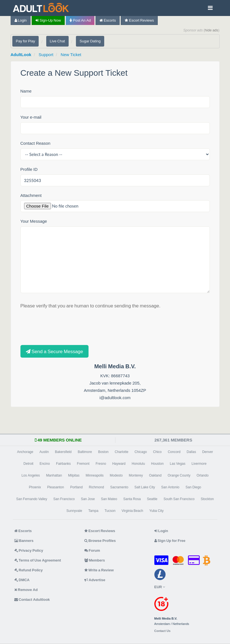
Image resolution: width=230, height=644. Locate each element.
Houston (157, 464)
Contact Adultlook (32, 600)
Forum (92, 550)
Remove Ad (26, 590)
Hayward (119, 464)
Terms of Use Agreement (38, 560)
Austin (44, 452)
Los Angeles (31, 475)
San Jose (88, 499)
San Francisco (64, 499)
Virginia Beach (132, 511)
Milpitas (74, 475)
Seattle (152, 499)
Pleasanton (55, 487)
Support (46, 55)
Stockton (207, 499)
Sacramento (119, 487)
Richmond (96, 487)
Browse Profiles (100, 541)
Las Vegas (178, 464)
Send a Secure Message (54, 351)
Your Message (34, 221)
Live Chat (57, 41)
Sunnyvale (74, 511)
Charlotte (122, 452)
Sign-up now (48, 20)
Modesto (116, 475)
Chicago (141, 452)
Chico (157, 452)
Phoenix (35, 487)
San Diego (193, 487)
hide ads (212, 30)
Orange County (179, 475)
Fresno (101, 464)
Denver (208, 452)
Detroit (28, 464)
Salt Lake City (145, 487)
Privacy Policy (29, 550)
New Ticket (71, 55)
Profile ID (29, 169)
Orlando (203, 475)
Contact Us (162, 631)
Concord (174, 452)
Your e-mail (31, 117)
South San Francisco (179, 499)
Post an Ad (80, 20)
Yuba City (156, 511)
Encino (45, 464)
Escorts (108, 20)
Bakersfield (63, 452)
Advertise (95, 580)
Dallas (191, 452)
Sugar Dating (90, 41)
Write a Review (99, 570)
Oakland (155, 475)
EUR (160, 587)
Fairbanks (63, 464)
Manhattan (54, 475)
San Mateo (109, 499)
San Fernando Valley (32, 499)
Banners (24, 541)
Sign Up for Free (170, 541)
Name (26, 91)
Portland (76, 487)
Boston (103, 452)
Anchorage (25, 452)
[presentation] (63, 326)
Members (95, 560)
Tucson (110, 511)
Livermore (199, 464)
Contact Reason (35, 143)
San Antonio (170, 487)
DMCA (22, 580)
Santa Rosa (132, 499)
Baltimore (85, 452)
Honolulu (138, 464)
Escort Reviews (139, 20)
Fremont (83, 464)
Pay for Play (26, 41)
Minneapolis (95, 475)
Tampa (93, 511)
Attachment (31, 195)
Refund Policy (29, 570)
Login (21, 20)
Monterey (136, 475)
